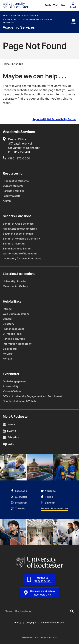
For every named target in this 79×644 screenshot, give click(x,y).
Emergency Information (53, 623)
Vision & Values (12, 391)
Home (6, 64)
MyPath (7, 359)
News (9, 424)
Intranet (8, 309)
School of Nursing (14, 244)
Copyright (31, 623)
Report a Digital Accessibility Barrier (54, 119)
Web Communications (16, 314)
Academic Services (19, 27)
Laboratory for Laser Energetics (22, 258)
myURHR (8, 354)
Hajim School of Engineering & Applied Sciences (29, 21)
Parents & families (14, 191)
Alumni (7, 201)
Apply (48, 5)
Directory (9, 324)
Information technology (17, 344)
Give (63, 5)
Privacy (18, 623)
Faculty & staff (11, 196)
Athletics (11, 437)
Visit (56, 5)
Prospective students (16, 181)
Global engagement (15, 381)
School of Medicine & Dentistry (21, 239)
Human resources (14, 329)
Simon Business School (17, 248)
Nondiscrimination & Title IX (20, 401)
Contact (8, 319)
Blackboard (10, 349)
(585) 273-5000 (19, 158)
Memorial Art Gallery (15, 286)
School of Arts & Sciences (20, 16)
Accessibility (11, 386)
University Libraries (15, 281)
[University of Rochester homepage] (16, 5)
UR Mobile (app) (13, 334)
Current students (13, 186)
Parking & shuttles (14, 339)
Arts (8, 444)
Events (9, 431)
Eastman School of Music (18, 234)
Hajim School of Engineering (20, 229)
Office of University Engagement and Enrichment (32, 396)
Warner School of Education (20, 253)
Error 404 (18, 64)
